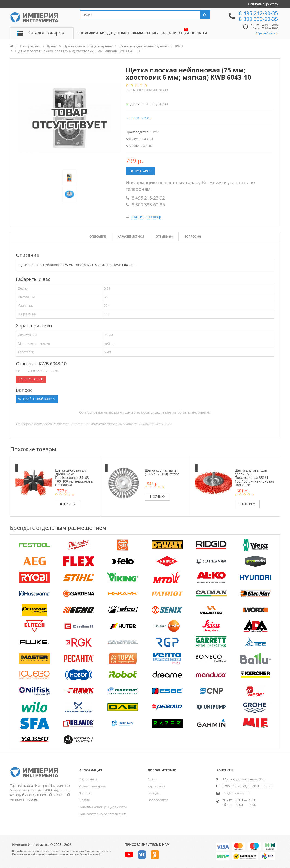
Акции (152, 779)
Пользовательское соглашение (103, 814)
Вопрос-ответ (158, 800)
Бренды (154, 793)
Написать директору (263, 4)
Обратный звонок (267, 33)
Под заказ (140, 171)
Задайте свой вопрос (37, 399)
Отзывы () (164, 237)
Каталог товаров (46, 33)
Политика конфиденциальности (103, 807)
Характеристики (131, 237)
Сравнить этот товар (146, 217)
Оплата (84, 800)
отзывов (134, 90)
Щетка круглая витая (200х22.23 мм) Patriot (162, 472)
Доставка (85, 793)
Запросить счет (138, 118)
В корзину (68, 504)
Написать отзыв (156, 90)
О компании (88, 779)
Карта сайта (156, 786)
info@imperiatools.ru (237, 793)
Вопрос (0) (193, 237)
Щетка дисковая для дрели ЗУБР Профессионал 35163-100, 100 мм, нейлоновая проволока (75, 478)
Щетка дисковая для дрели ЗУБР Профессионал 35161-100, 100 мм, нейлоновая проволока (254, 478)
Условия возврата (92, 786)
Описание (98, 237)
